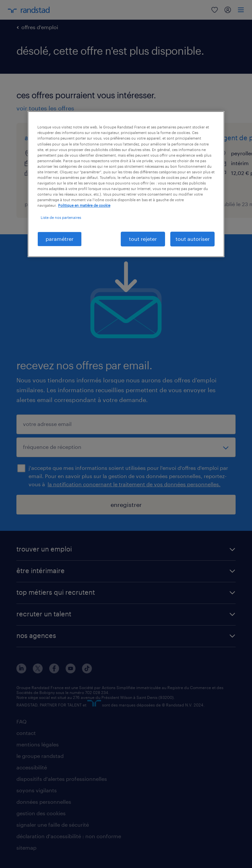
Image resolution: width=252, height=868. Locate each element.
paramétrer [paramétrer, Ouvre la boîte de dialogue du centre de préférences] (60, 239)
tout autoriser (193, 239)
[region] (126, 184)
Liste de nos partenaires (61, 217)
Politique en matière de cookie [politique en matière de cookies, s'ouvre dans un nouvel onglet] (84, 205)
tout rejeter (143, 239)
